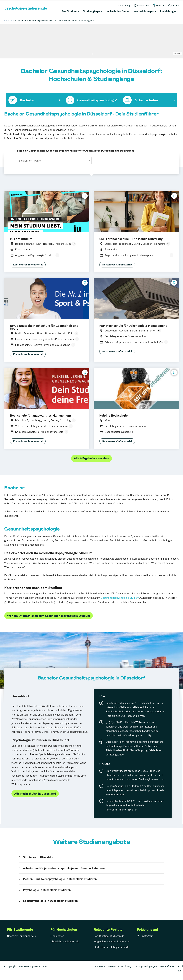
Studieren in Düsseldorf (39, 857)
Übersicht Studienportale (22, 936)
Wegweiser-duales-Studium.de (112, 941)
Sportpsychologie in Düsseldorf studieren (50, 901)
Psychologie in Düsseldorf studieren (47, 890)
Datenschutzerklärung (120, 966)
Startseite (9, 21)
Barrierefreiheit (167, 966)
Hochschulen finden (118, 11)
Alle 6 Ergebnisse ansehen (91, 458)
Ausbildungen (168, 11)
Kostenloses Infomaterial (28, 265)
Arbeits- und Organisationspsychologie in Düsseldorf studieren (65, 868)
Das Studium (70, 11)
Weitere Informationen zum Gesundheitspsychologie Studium (49, 616)
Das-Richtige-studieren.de (109, 936)
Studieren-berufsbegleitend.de (111, 947)
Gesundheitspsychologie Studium (120, 598)
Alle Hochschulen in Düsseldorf (35, 794)
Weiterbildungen (144, 11)
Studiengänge (91, 11)
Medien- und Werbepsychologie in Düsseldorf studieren (60, 879)
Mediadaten (57, 936)
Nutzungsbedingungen (145, 966)
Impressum (100, 966)
